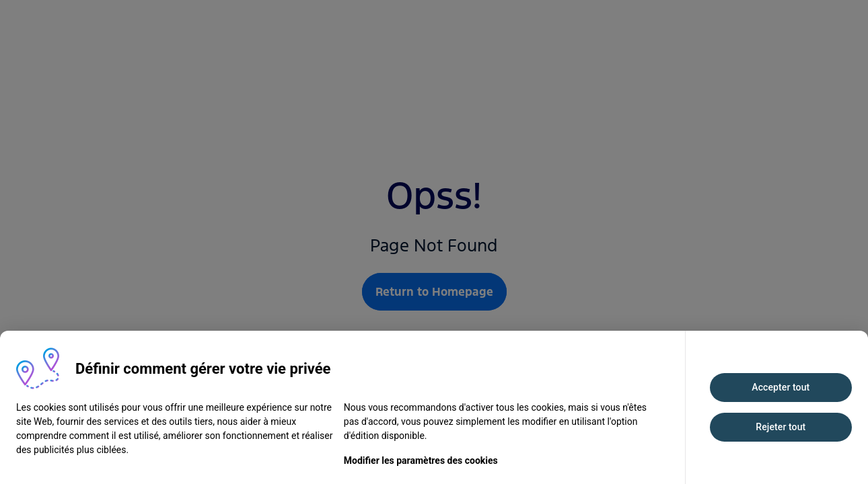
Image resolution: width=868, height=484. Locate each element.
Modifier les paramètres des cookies (421, 460)
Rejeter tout (781, 427)
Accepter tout (781, 387)
